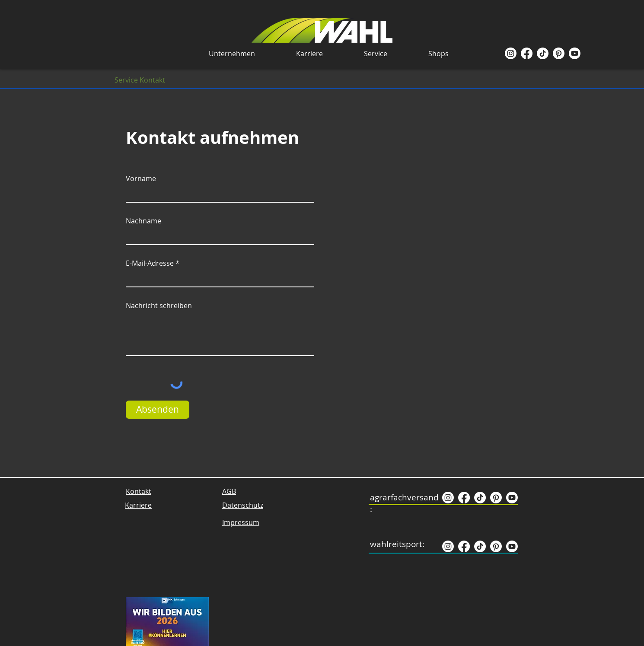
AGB (229, 491)
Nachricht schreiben (159, 305)
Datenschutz (243, 505)
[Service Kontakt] (140, 80)
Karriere (138, 505)
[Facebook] (527, 53)
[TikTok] (543, 53)
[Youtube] (575, 53)
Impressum (241, 522)
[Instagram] (511, 53)
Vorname (141, 178)
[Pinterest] (559, 53)
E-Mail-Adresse (150, 263)
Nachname (143, 221)
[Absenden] (158, 410)
